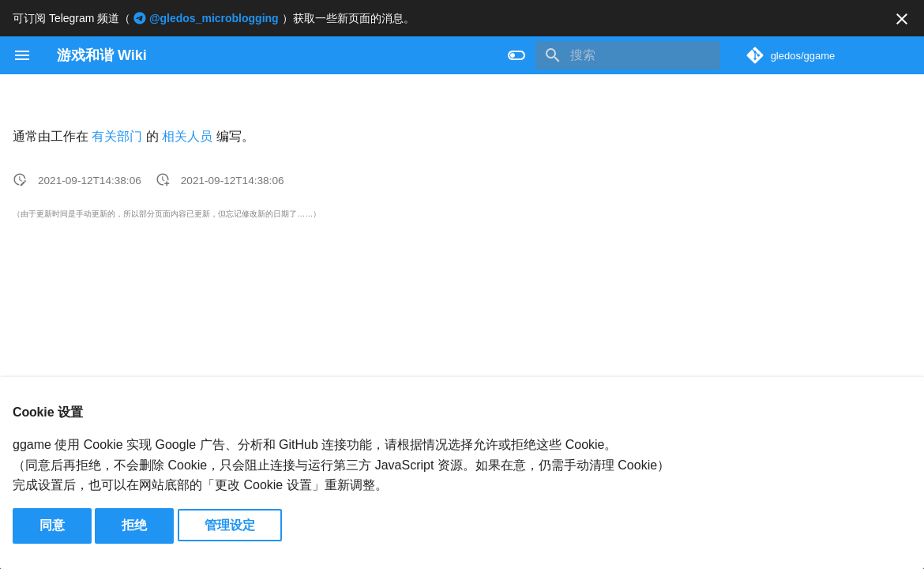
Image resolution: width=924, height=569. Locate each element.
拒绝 (134, 525)
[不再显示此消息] (902, 19)
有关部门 (117, 136)
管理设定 (230, 525)
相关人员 (187, 136)
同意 (52, 525)
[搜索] (628, 55)
